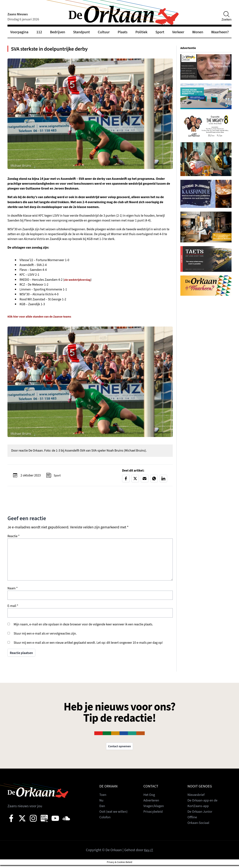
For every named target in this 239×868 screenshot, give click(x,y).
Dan (102, 809)
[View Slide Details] (206, 67)
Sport (160, 32)
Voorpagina (19, 32)
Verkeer (178, 32)
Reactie (14, 538)
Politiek (141, 32)
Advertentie (189, 48)
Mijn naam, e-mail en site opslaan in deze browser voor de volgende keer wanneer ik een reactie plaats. (83, 627)
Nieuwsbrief (197, 798)
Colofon (105, 820)
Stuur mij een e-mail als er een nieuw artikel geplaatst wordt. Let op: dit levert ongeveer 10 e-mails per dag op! (88, 645)
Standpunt (82, 32)
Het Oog (150, 798)
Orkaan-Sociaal (199, 826)
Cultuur (104, 32)
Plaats (122, 32)
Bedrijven (58, 32)
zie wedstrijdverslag (79, 282)
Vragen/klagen (155, 809)
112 (39, 32)
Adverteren (152, 803)
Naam (13, 591)
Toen (103, 798)
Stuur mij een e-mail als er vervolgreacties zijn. (45, 636)
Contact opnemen (119, 749)
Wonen (198, 32)
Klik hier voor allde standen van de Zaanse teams (42, 319)
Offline (193, 820)
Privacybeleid (154, 815)
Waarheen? (220, 32)
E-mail (13, 608)
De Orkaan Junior (201, 815)
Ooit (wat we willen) (115, 815)
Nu (102, 803)
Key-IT (149, 853)
